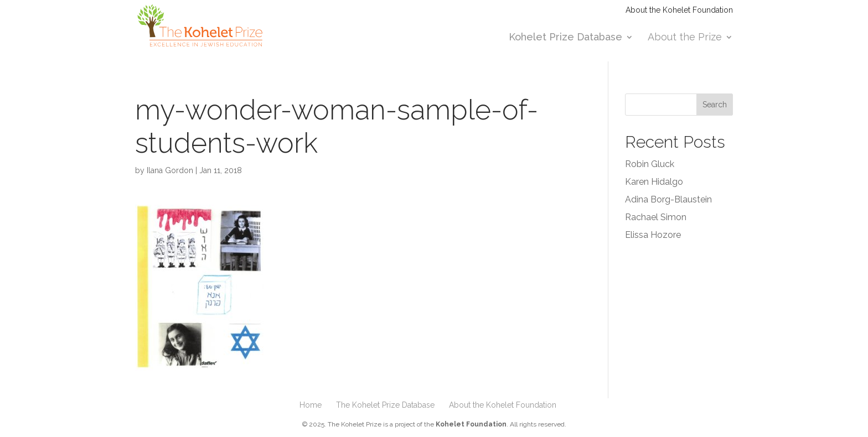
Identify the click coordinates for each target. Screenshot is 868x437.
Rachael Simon (656, 217)
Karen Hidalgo (654, 182)
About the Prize (685, 38)
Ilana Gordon (170, 170)
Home (311, 405)
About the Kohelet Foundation (679, 10)
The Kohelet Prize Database (385, 405)
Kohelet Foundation (471, 424)
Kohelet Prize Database (565, 38)
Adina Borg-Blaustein (668, 199)
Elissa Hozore (653, 235)
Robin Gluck (650, 164)
